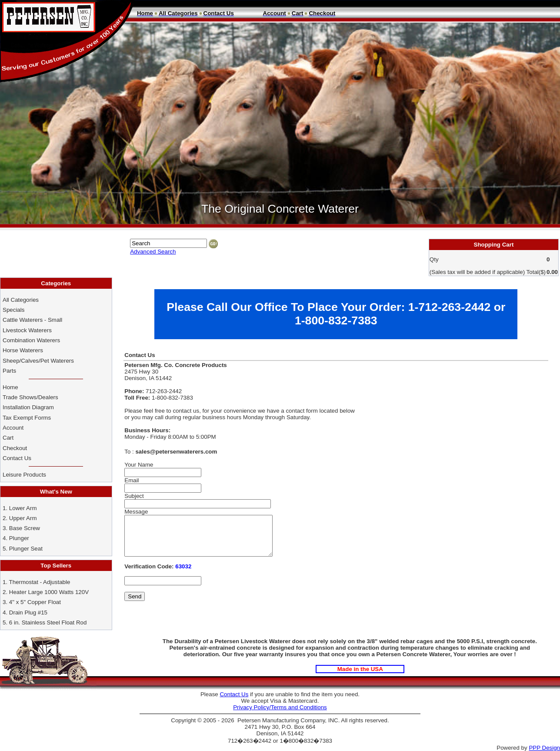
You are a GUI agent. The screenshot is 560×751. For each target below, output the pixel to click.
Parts (9, 371)
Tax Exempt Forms (27, 418)
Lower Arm (23, 508)
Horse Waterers (23, 350)
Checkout (15, 448)
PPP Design (544, 748)
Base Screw (25, 528)
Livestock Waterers (27, 330)
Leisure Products (24, 475)
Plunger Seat (26, 549)
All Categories (21, 300)
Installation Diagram (28, 407)
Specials (13, 310)
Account (14, 428)
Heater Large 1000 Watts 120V (49, 592)
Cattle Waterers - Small (32, 320)
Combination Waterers (31, 340)
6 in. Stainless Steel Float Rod (48, 622)
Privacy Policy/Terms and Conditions (280, 707)
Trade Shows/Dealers (30, 397)
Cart (8, 438)
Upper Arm (23, 518)
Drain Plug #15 (28, 612)
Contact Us (18, 458)
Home (10, 387)
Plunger (19, 538)
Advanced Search (153, 252)
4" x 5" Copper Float (35, 602)
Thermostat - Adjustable (40, 582)
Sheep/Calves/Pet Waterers (38, 361)
